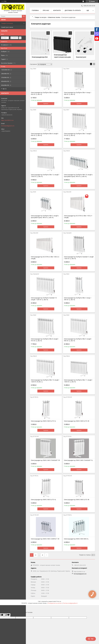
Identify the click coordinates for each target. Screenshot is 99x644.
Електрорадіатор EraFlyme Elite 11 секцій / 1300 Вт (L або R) (78, 381)
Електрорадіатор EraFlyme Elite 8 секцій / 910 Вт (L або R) (45, 340)
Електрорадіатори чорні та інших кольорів (62, 56)
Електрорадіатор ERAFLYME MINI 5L (76, 539)
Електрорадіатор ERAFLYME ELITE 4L (43, 500)
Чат (91, 639)
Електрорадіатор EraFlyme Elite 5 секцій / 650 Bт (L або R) (45, 93)
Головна (35, 10)
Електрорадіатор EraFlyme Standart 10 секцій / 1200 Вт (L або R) (44, 299)
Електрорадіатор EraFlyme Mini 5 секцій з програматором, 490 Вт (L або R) (45, 217)
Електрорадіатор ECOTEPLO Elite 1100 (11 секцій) (78, 217)
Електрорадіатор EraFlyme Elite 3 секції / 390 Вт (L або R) (78, 299)
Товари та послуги (7, 23)
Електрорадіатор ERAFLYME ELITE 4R (77, 500)
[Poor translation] (7, 615)
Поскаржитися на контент (55, 603)
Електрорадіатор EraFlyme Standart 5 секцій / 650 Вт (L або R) (79, 258)
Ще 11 (5, 89)
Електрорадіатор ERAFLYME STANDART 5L (78, 460)
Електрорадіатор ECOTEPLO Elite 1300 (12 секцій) (45, 258)
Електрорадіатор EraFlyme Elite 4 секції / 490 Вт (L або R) (78, 93)
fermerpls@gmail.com (8, 126)
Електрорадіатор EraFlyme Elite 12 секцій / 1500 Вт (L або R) (45, 176)
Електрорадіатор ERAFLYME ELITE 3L (43, 421)
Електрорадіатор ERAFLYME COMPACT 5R (45, 539)
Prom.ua (59, 601)
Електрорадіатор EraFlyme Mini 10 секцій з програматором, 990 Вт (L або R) (78, 176)
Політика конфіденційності (70, 603)
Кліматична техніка (54, 17)
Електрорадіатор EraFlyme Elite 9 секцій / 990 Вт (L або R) (78, 340)
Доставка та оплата (73, 10)
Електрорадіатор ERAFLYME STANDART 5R (45, 460)
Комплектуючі (81, 57)
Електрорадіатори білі (40, 57)
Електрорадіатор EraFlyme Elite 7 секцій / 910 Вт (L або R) (78, 134)
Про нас (46, 10)
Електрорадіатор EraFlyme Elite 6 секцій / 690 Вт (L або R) (45, 134)
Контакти (57, 10)
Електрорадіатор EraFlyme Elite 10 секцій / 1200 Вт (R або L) (45, 381)
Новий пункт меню (7, 27)
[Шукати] (24, 16)
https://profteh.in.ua (7, 120)
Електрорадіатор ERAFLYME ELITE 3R (77, 421)
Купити (46, 104)
